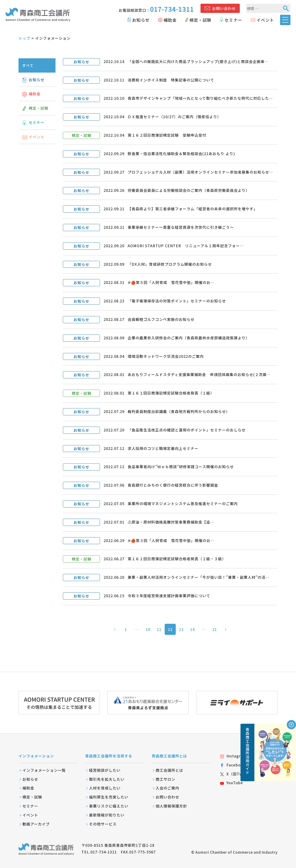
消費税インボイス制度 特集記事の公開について (171, 80)
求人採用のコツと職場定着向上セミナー (163, 448)
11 (159, 629)
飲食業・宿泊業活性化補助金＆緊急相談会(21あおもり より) (181, 154)
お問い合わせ (224, 8)
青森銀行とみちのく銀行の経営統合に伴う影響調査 (173, 485)
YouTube (232, 783)
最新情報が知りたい (107, 815)
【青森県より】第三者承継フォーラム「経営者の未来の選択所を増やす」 (193, 209)
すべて (28, 65)
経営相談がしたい (105, 770)
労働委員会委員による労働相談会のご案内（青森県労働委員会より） (189, 190)
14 (192, 629)
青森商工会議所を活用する (109, 756)
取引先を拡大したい (107, 779)
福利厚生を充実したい (109, 797)
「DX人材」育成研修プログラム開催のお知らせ (170, 264)
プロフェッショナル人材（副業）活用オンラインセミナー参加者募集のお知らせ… (200, 172)
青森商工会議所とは (169, 756)
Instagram (233, 756)
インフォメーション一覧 (44, 770)
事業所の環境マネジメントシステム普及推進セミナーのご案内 (183, 503)
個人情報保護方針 (171, 806)
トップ (24, 38)
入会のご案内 (167, 788)
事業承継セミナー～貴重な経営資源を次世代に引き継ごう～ (181, 227)
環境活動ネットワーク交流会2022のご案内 (166, 356)
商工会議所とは (169, 770)
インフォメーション (36, 756)
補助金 (170, 20)
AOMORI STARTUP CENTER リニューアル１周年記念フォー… (186, 246)
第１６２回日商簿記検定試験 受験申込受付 (167, 135)
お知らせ (141, 20)
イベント (265, 20)
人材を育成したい (105, 788)
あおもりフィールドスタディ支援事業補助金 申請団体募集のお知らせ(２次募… (199, 374)
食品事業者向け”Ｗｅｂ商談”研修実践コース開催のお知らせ (181, 467)
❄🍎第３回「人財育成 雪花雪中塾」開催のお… (171, 540)
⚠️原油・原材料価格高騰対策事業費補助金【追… (171, 522)
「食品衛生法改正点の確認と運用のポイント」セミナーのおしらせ (187, 430)
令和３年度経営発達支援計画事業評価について (169, 596)
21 (215, 629)
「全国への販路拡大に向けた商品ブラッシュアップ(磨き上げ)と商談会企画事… (198, 61)
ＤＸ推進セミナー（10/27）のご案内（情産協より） (174, 117)
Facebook (233, 765)
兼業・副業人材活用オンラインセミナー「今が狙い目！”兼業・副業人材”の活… (198, 577)
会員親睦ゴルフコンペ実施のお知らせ (161, 319)
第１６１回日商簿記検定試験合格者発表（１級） (171, 393)
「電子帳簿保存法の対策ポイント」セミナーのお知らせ (177, 301)
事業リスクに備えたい (109, 806)
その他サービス (103, 824)
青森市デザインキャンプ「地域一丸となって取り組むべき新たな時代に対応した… (200, 98)
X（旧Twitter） (238, 774)
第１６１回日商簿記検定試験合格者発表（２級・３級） (177, 559)
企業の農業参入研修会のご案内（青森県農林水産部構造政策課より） (189, 338)
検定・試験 (200, 20)
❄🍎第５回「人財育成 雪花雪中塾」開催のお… (171, 282)
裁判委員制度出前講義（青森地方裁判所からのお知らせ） (179, 411)
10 (148, 629)
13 (181, 629)
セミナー (233, 20)
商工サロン (165, 779)
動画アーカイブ (36, 824)
